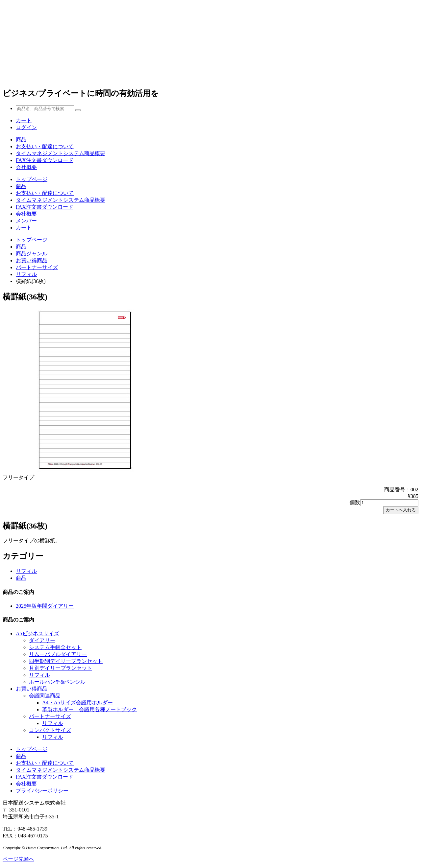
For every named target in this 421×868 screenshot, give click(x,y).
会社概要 (26, 167)
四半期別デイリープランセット (66, 661)
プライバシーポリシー (42, 791)
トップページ (32, 179)
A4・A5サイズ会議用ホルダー (77, 703)
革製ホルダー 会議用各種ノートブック (89, 709)
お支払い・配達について (45, 146)
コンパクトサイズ (50, 730)
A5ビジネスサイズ (37, 633)
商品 (21, 140)
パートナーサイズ (37, 267)
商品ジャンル (32, 254)
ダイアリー (42, 640)
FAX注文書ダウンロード (45, 160)
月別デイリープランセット (61, 668)
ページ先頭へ (18, 859)
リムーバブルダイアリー (58, 654)
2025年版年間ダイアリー (45, 606)
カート (24, 228)
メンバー (26, 221)
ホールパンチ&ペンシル (57, 682)
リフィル (26, 274)
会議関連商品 (45, 696)
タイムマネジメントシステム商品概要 (61, 153)
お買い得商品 (32, 260)
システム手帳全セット (55, 647)
